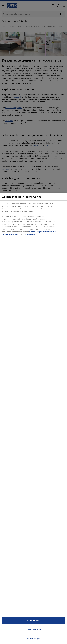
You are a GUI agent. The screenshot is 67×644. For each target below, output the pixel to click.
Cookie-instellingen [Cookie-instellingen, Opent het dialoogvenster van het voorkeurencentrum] (33, 629)
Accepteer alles (34, 620)
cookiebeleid (29, 234)
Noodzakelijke (33, 638)
